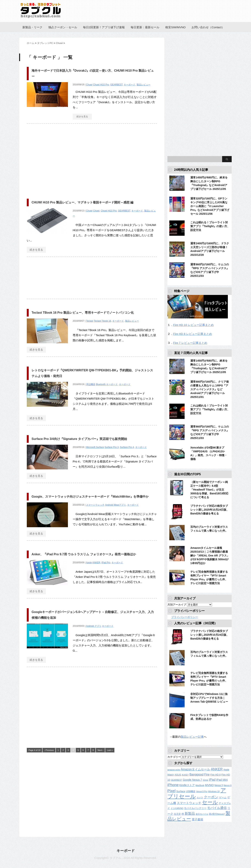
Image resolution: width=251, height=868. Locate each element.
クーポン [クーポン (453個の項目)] (211, 797)
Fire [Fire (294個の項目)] (207, 774)
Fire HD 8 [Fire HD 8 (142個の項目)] (216, 775)
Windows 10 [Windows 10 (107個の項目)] (214, 791)
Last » (110, 750)
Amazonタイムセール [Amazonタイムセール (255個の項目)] (195, 769)
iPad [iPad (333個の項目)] (212, 780)
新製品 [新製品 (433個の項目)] (190, 813)
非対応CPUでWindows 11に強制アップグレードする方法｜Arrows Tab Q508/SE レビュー (209, 698)
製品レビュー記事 (192, 737)
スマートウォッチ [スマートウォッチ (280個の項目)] (189, 803)
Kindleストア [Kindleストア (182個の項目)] (187, 785)
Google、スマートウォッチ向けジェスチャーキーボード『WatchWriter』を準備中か (90, 497)
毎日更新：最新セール (145, 27)
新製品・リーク (32, 27)
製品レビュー (143, 85)
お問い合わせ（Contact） (208, 27)
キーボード (130, 85)
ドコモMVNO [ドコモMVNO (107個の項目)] (177, 808)
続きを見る (82, 117)
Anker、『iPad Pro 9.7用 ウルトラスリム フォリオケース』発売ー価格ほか (84, 554)
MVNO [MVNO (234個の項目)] (209, 785)
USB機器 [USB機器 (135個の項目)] (191, 791)
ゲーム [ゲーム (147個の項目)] (223, 797)
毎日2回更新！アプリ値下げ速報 (104, 27)
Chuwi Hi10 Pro (101, 85)
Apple (89, 563)
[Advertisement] (59, 159)
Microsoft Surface (95, 447)
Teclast (90, 321)
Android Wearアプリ (115, 505)
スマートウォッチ (95, 505)
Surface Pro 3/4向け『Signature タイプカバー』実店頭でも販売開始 (79, 439)
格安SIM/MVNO (175, 27)
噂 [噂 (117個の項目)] (183, 814)
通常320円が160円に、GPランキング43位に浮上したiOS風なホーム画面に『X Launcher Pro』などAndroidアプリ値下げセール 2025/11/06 (210, 206)
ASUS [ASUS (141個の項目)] (178, 775)
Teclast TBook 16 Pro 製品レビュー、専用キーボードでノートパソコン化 (83, 313)
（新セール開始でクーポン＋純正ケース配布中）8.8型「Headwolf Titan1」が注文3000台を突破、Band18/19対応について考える (209, 490)
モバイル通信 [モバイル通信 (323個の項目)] (217, 808)
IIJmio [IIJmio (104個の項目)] (206, 780)
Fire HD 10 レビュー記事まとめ (193, 325)
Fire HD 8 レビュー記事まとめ (193, 334)
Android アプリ (94, 626)
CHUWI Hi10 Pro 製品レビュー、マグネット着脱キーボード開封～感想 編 (82, 202)
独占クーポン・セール (63, 27)
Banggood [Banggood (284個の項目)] (196, 774)
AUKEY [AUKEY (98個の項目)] (185, 775)
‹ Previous (49, 750)
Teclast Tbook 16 (102, 321)
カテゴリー (174, 757)
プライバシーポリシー (185, 617)
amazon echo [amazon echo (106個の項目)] (174, 770)
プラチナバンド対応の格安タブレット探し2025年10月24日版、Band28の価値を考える (210, 510)
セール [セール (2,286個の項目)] (210, 802)
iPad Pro (106, 563)
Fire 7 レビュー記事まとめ (190, 343)
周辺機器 (91, 384)
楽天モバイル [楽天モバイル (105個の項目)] (202, 814)
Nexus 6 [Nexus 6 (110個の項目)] (228, 785)
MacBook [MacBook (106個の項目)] (200, 785)
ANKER (96, 563)
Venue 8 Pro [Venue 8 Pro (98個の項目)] (202, 791)
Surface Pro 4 (127, 447)
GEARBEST (117, 85)
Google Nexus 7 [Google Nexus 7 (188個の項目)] (192, 780)
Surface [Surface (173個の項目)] (181, 791)
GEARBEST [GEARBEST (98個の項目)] (176, 780)
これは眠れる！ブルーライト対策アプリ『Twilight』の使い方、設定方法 (210, 226)
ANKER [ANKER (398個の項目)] (217, 769)
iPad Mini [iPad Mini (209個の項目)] (222, 780)
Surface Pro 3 (112, 447)
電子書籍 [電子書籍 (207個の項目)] (197, 819)
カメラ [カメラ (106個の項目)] (200, 798)
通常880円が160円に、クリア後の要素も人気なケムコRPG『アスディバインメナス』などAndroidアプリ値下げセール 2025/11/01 (210, 389)
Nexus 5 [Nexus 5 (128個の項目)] (219, 785)
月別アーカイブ (177, 605)
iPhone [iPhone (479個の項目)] (173, 785)
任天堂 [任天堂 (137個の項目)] (177, 814)
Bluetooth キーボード (107, 384)
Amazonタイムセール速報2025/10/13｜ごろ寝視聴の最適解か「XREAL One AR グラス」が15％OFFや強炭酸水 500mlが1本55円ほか (210, 555)
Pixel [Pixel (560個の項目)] (172, 791)
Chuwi (89, 85)
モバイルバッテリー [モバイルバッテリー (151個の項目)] (195, 808)
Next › (100, 750)
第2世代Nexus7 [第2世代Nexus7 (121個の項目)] (217, 814)
